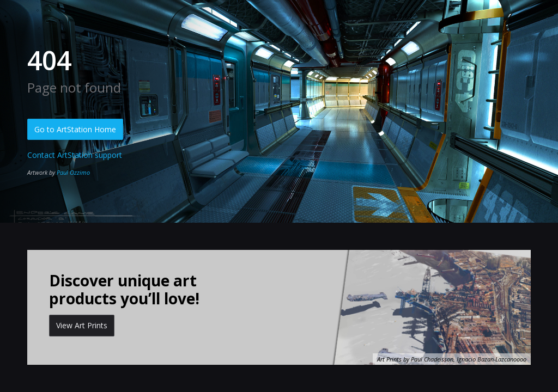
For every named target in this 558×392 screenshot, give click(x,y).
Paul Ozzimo (73, 172)
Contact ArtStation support (75, 155)
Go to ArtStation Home (75, 129)
